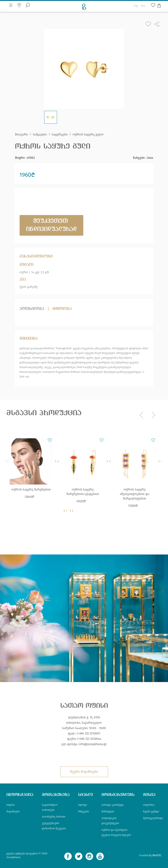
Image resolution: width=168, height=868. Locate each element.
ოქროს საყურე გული (88, 135)
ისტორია (149, 805)
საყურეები (60, 135)
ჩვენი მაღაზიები (84, 772)
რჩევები (84, 812)
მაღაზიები (13, 812)
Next (56, 461)
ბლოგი (83, 805)
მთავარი (21, 135)
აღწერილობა (32, 309)
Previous (6, 461)
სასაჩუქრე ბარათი (54, 817)
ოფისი (11, 805)
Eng (136, 6)
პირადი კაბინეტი (113, 805)
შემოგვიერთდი (153, 818)
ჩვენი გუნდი (151, 812)
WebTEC (157, 855)
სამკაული (40, 135)
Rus (143, 6)
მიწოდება (62, 309)
